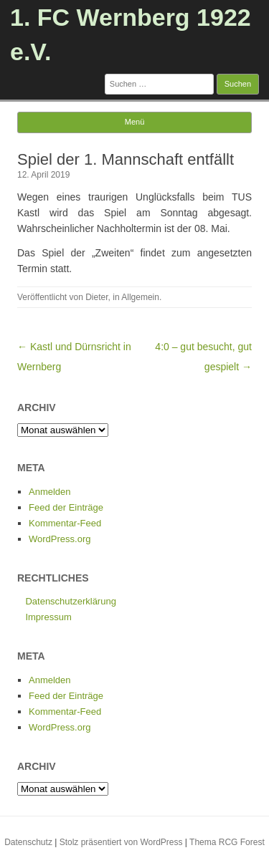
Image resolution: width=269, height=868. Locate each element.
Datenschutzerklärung (70, 601)
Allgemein (140, 297)
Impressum (48, 617)
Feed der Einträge (66, 507)
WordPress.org (60, 539)
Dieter (96, 297)
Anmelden (50, 492)
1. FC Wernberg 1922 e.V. (131, 34)
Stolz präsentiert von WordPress (121, 842)
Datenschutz (28, 842)
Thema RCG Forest (227, 842)
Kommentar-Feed (65, 523)
